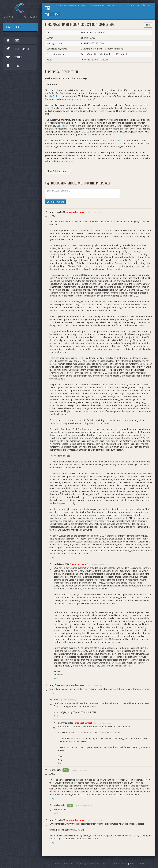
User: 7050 (133, 5)
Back (148, 25)
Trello (52, 93)
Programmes (117, 144)
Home (12, 40)
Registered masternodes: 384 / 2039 (106, 5)
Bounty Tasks (52, 96)
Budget (13, 27)
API (71, 863)
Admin (75, 105)
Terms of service (119, 863)
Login (12, 66)
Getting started (17, 49)
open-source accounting (83, 99)
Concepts (61, 126)
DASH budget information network (92, 863)
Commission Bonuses (111, 141)
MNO (66, 770)
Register (14, 57)
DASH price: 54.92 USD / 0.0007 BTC (71, 5)
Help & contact (137, 863)
